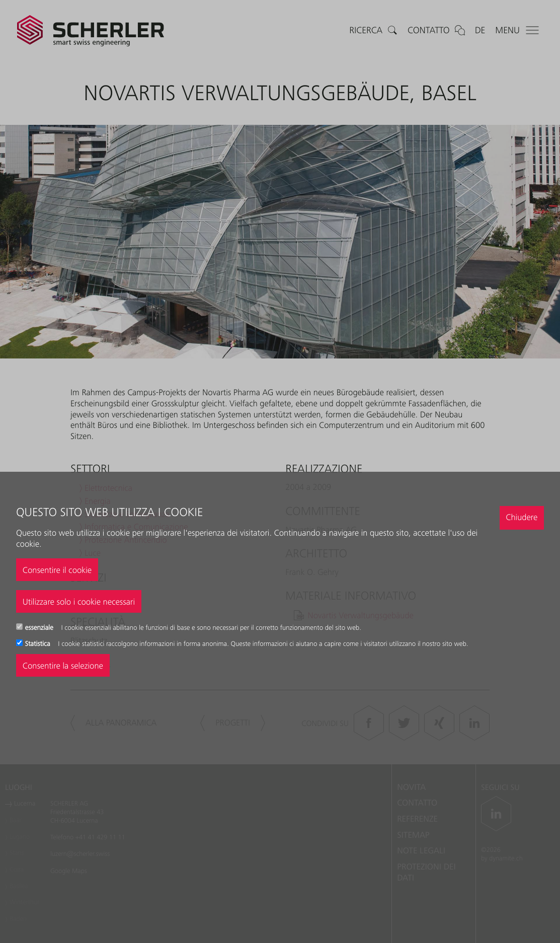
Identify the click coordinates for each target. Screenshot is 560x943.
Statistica (39, 644)
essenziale (40, 628)
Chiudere (522, 517)
